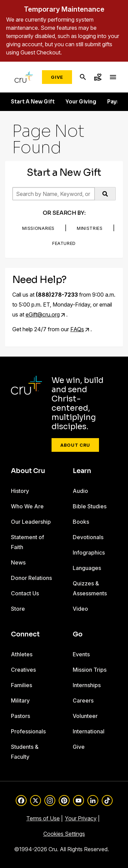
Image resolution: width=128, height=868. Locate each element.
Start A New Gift (33, 102)
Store (18, 609)
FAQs (77, 329)
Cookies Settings (64, 834)
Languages (87, 568)
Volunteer (85, 716)
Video (80, 609)
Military (20, 700)
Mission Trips (90, 670)
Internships (87, 685)
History (20, 491)
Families (22, 685)
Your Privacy (81, 818)
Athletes (22, 654)
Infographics (89, 553)
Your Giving (81, 102)
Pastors (20, 716)
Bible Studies (90, 506)
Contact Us (25, 593)
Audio (80, 491)
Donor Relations (31, 578)
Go (78, 634)
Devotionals (88, 537)
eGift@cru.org (43, 314)
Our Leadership (31, 522)
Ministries (90, 228)
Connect (25, 634)
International (89, 731)
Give (57, 77)
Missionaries (38, 228)
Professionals (28, 731)
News (18, 562)
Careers (83, 700)
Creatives (23, 670)
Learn (82, 471)
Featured (64, 243)
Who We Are (27, 506)
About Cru (75, 445)
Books (81, 522)
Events (81, 654)
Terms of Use (43, 818)
